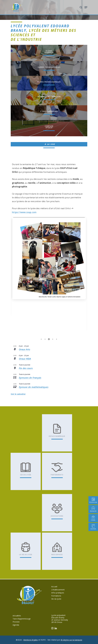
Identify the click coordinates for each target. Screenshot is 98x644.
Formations (56, 596)
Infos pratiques (58, 593)
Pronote (16, 622)
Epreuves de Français (30, 378)
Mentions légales (31, 640)
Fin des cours (26, 368)
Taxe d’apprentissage (22, 619)
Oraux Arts (24, 349)
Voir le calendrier (18, 394)
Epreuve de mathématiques (34, 387)
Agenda (16, 625)
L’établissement (58, 590)
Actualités (17, 616)
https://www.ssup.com (24, 212)
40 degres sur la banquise (71, 640)
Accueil (54, 587)
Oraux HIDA (25, 359)
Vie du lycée (56, 599)
